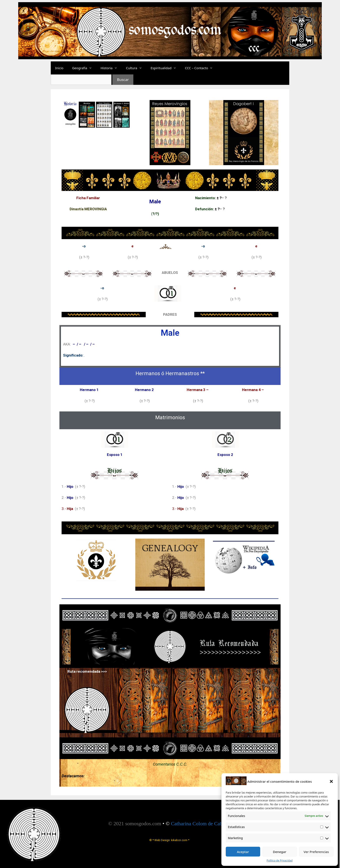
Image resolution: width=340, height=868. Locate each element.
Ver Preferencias (316, 852)
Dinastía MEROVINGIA (88, 209)
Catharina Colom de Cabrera (201, 824)
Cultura (136, 68)
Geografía (84, 68)
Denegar (280, 852)
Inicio (59, 68)
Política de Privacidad (280, 861)
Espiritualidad (166, 68)
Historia (111, 68)
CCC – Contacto (201, 68)
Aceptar (243, 852)
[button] (331, 781)
